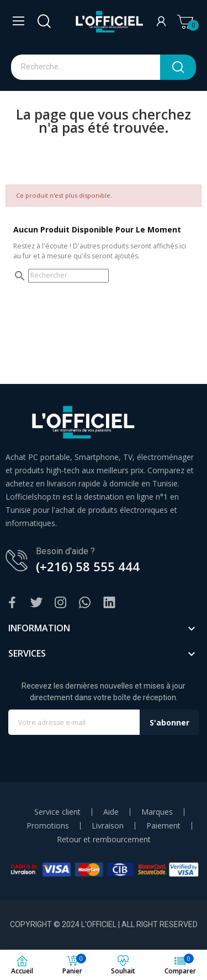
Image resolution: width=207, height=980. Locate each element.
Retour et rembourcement (104, 840)
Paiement (163, 826)
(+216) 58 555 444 (88, 566)
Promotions (48, 826)
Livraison (108, 826)
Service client (57, 812)
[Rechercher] (68, 275)
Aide (111, 812)
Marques (157, 812)
